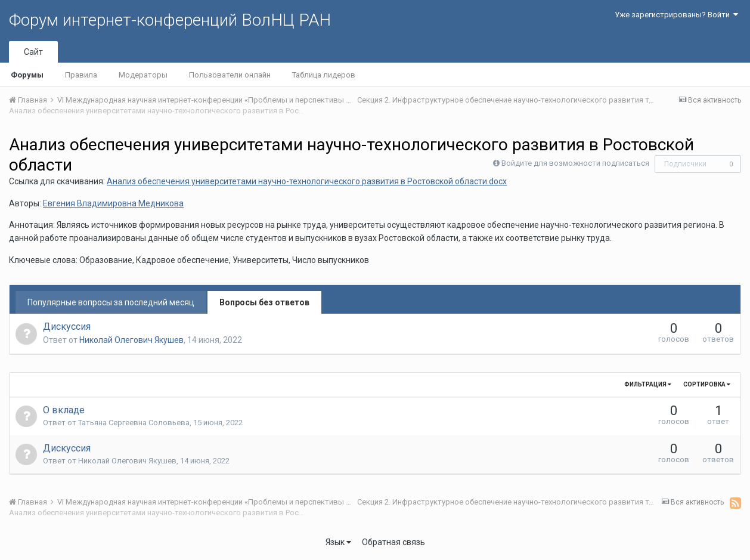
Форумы (27, 75)
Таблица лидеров (324, 75)
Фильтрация (648, 384)
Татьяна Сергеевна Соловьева (134, 423)
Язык (338, 542)
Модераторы (143, 75)
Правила (81, 75)
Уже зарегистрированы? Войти (676, 15)
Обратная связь (393, 542)
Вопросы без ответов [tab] (264, 302)
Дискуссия (67, 327)
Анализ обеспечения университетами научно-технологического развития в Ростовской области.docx (307, 181)
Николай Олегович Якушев (131, 340)
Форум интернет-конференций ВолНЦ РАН (170, 20)
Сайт (33, 52)
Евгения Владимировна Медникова (113, 203)
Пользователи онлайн (230, 75)
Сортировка (707, 384)
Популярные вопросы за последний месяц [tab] (111, 302)
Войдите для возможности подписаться (575, 163)
